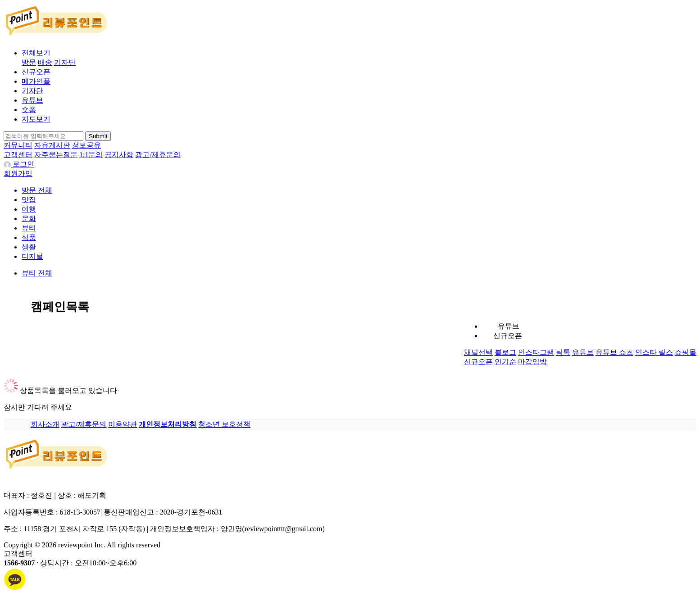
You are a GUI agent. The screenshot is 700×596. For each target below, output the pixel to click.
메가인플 (36, 81)
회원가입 (18, 174)
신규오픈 (36, 72)
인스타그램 (536, 352)
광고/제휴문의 (158, 155)
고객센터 (18, 155)
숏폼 (29, 110)
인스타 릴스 (654, 352)
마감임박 (532, 362)
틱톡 (563, 352)
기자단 (65, 62)
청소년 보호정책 (224, 424)
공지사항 (119, 155)
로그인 (19, 164)
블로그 (505, 352)
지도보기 (36, 119)
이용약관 (123, 424)
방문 (29, 62)
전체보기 (36, 53)
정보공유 (86, 145)
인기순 (505, 362)
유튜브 (32, 100)
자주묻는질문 (56, 155)
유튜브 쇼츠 (614, 352)
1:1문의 (91, 155)
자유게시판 (52, 145)
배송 (45, 62)
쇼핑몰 (686, 352)
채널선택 (478, 352)
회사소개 (45, 424)
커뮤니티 (18, 145)
